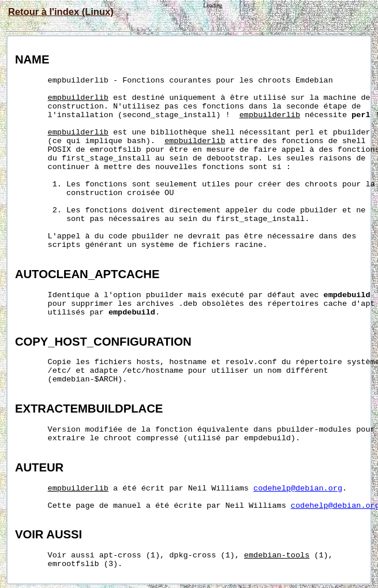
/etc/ (60, 371)
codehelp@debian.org (298, 488)
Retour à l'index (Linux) (61, 12)
